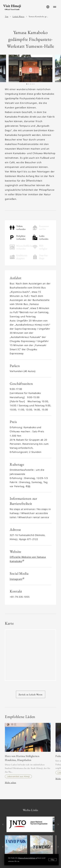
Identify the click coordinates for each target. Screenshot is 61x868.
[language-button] (48, 7)
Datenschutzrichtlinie (27, 858)
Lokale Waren (18, 16)
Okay (53, 860)
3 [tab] (30, 85)
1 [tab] (27, 85)
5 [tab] (34, 85)
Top (7, 16)
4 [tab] (32, 85)
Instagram (17, 579)
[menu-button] (55, 7)
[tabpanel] (30, 68)
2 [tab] (29, 85)
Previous (3, 824)
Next (58, 824)
